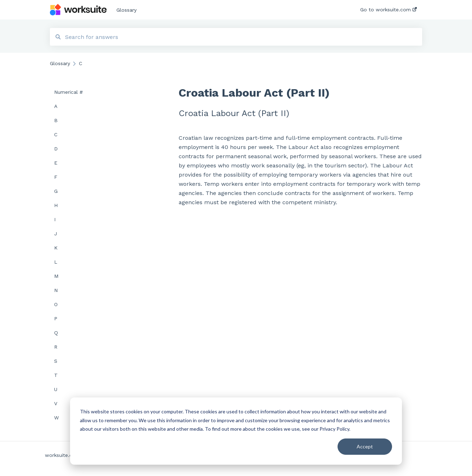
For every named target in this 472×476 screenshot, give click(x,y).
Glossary (126, 10)
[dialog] (236, 431)
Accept (365, 446)
